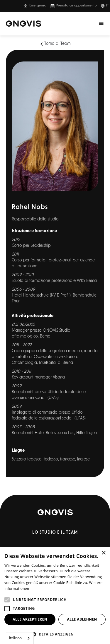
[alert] (55, 595)
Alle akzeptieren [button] (30, 619)
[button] (106, 6)
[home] (23, 24)
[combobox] (20, 638)
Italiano (15, 638)
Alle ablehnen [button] (82, 619)
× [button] (103, 553)
